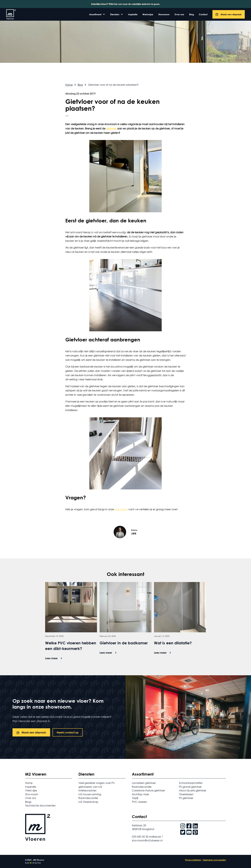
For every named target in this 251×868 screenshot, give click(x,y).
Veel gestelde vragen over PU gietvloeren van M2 (96, 785)
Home (69, 85)
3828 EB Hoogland (143, 829)
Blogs (28, 802)
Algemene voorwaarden (214, 860)
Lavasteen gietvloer (144, 783)
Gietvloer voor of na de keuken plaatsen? (113, 85)
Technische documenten (40, 805)
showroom (121, 509)
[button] (97, 14)
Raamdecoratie (88, 798)
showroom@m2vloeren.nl (147, 840)
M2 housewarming (90, 794)
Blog (192, 14)
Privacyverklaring (193, 860)
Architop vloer (140, 794)
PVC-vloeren (140, 802)
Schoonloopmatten (191, 783)
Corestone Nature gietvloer (148, 790)
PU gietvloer (186, 798)
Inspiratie (133, 14)
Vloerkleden (186, 794)
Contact (203, 14)
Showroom (164, 14)
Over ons (179, 14)
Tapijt (135, 798)
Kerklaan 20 (139, 825)
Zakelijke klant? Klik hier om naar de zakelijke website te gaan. (126, 4)
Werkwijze (148, 14)
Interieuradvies (87, 790)
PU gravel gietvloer (190, 787)
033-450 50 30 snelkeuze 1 (147, 837)
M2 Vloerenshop (88, 802)
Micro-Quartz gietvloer (193, 790)
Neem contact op (68, 732)
